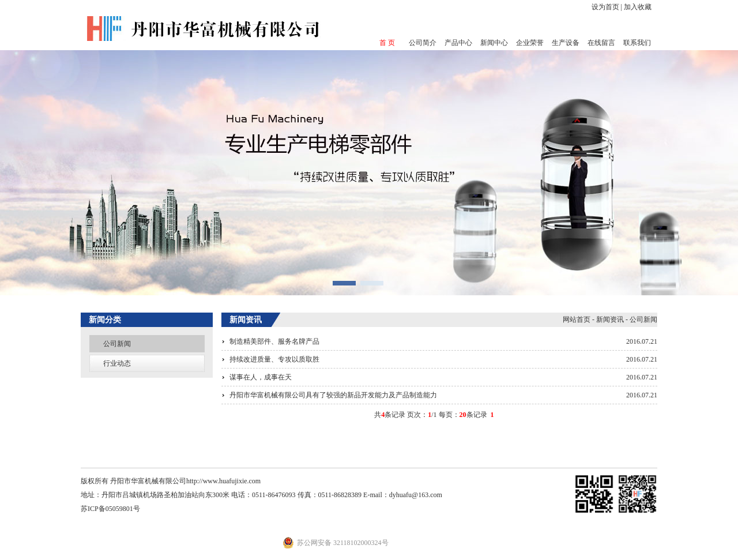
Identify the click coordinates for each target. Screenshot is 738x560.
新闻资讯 (610, 320)
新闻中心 (494, 43)
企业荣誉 (530, 43)
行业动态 (117, 363)
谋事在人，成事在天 (261, 377)
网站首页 (577, 320)
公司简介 (423, 43)
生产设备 (566, 43)
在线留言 (601, 43)
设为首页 (605, 7)
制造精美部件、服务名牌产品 (274, 341)
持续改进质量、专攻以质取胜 (274, 359)
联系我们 (637, 43)
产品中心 (458, 43)
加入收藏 (638, 7)
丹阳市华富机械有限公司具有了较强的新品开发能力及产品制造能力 (333, 395)
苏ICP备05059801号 (110, 509)
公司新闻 (117, 344)
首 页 (387, 43)
